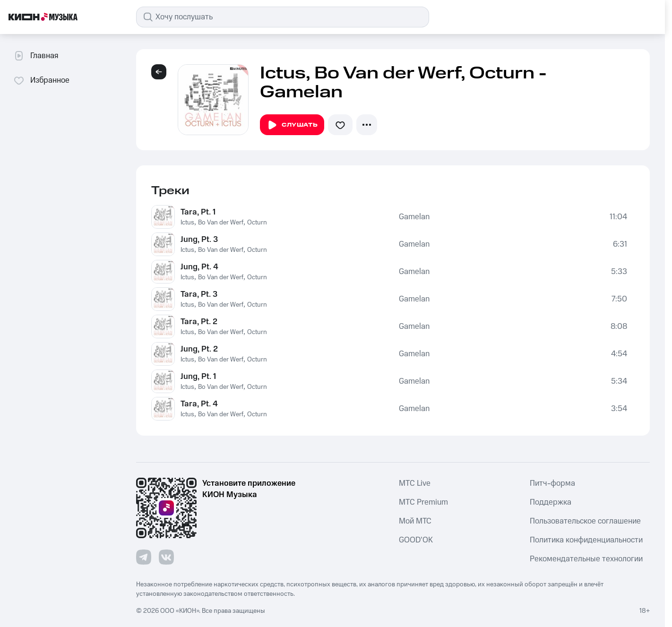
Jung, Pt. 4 (199, 267)
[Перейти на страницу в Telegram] (144, 557)
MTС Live (415, 483)
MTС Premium (423, 502)
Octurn (257, 223)
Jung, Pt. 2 (199, 349)
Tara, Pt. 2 (199, 322)
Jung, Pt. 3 (199, 240)
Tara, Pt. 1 (198, 212)
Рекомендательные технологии (586, 559)
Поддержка (551, 502)
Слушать (292, 125)
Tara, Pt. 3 (199, 294)
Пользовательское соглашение (585, 521)
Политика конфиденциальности (586, 540)
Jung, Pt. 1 (198, 377)
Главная (36, 56)
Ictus (187, 223)
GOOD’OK (416, 540)
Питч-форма (552, 483)
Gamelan (414, 217)
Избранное (41, 80)
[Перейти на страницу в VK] (166, 557)
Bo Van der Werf (221, 223)
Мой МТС (415, 521)
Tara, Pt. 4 (199, 404)
